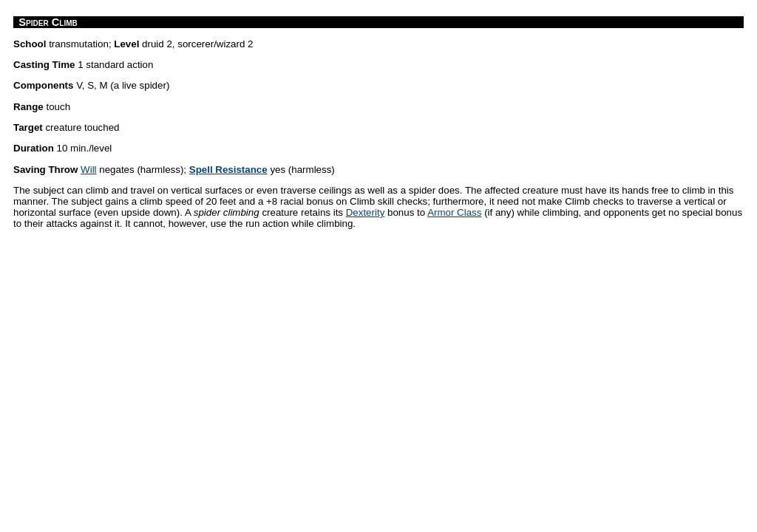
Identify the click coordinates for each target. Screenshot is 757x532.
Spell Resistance (228, 170)
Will (88, 170)
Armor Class (454, 212)
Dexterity (366, 212)
